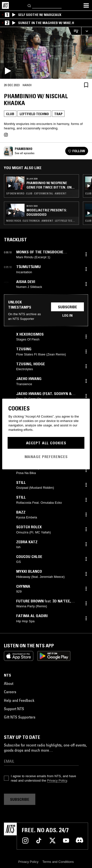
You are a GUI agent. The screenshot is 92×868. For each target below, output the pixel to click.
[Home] (5, 5)
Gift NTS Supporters (20, 717)
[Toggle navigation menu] (86, 5)
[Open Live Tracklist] (75, 31)
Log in (67, 315)
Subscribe (67, 307)
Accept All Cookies (46, 443)
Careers (10, 692)
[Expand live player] (87, 31)
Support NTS (14, 709)
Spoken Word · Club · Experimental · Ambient (36, 193)
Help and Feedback (19, 700)
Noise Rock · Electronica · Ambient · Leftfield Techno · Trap (41, 221)
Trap (58, 114)
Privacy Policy (57, 780)
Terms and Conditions (58, 862)
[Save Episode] (86, 85)
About (9, 683)
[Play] (46, 53)
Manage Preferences (46, 457)
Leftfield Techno (34, 114)
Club (10, 114)
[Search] (29, 5)
